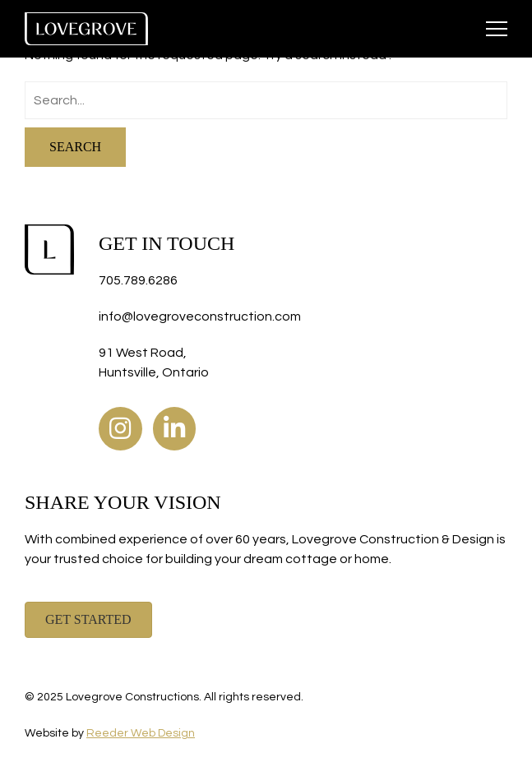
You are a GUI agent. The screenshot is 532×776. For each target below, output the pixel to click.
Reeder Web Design (141, 733)
